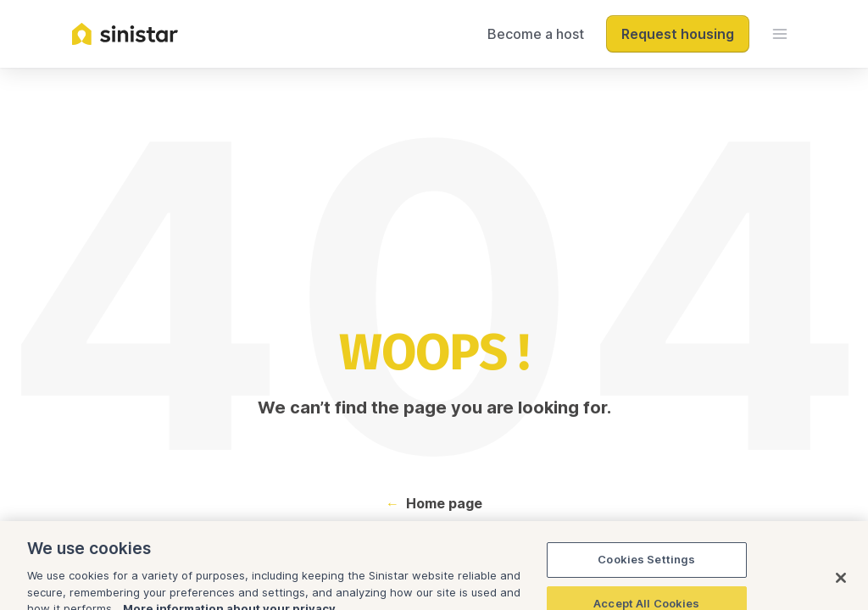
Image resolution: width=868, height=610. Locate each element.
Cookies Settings (646, 578)
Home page (444, 503)
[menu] (780, 34)
